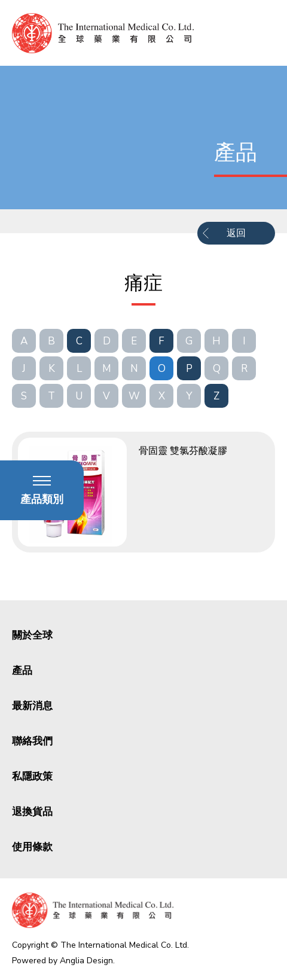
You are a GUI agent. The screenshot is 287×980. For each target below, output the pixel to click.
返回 (236, 233)
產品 (22, 671)
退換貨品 (32, 812)
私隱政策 (32, 776)
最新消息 (32, 706)
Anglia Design (86, 961)
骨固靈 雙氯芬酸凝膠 (183, 451)
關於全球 (32, 635)
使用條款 (32, 847)
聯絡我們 (32, 741)
